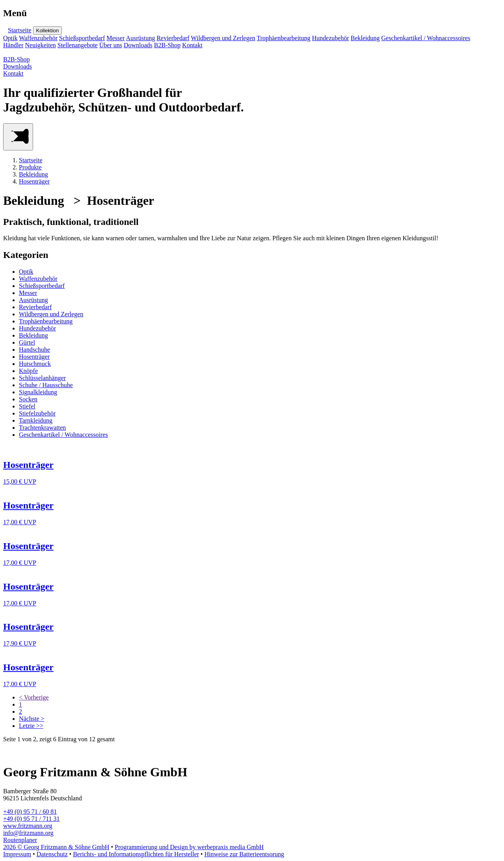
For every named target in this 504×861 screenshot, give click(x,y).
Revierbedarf (173, 38)
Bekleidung (365, 38)
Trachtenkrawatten (42, 428)
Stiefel (27, 406)
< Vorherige (34, 697)
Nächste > (32, 719)
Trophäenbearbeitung (283, 38)
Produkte (30, 167)
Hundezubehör (330, 38)
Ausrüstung (141, 38)
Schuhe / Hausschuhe (46, 385)
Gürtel (27, 342)
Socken (28, 399)
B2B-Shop (167, 45)
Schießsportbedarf (82, 38)
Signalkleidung (38, 392)
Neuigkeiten (41, 45)
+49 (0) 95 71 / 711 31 (31, 819)
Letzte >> (31, 726)
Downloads (138, 45)
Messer (116, 38)
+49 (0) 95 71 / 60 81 (30, 812)
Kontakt (193, 45)
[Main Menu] (18, 137)
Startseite (20, 30)
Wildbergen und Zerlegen (223, 38)
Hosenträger (34, 181)
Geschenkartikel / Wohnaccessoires (426, 38)
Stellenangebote (78, 45)
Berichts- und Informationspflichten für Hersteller (136, 854)
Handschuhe (34, 350)
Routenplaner (20, 840)
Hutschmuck (35, 364)
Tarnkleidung (36, 420)
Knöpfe (28, 371)
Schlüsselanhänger (42, 378)
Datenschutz (52, 854)
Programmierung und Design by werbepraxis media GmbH (189, 847)
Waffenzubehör (38, 38)
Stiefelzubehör (37, 413)
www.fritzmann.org (28, 826)
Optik (10, 38)
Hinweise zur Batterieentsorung (244, 854)
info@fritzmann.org (28, 833)
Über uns (111, 45)
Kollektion (48, 31)
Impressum (17, 854)
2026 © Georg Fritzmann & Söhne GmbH (56, 847)
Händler (13, 45)
